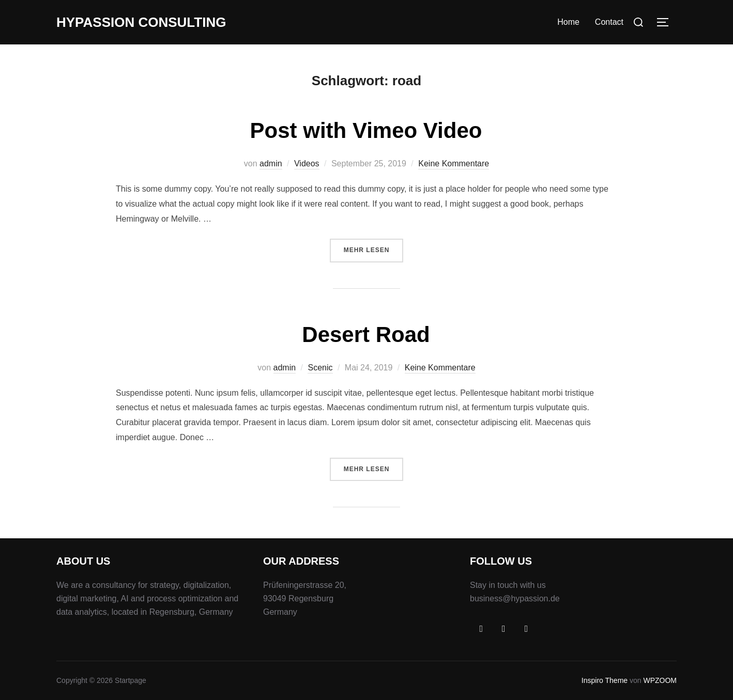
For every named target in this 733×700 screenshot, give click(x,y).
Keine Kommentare (454, 164)
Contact (609, 22)
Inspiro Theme (605, 680)
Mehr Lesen (374, 249)
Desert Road (366, 335)
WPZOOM (660, 680)
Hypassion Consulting (141, 22)
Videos (307, 164)
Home (568, 22)
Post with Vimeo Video (366, 130)
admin (271, 164)
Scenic (320, 368)
